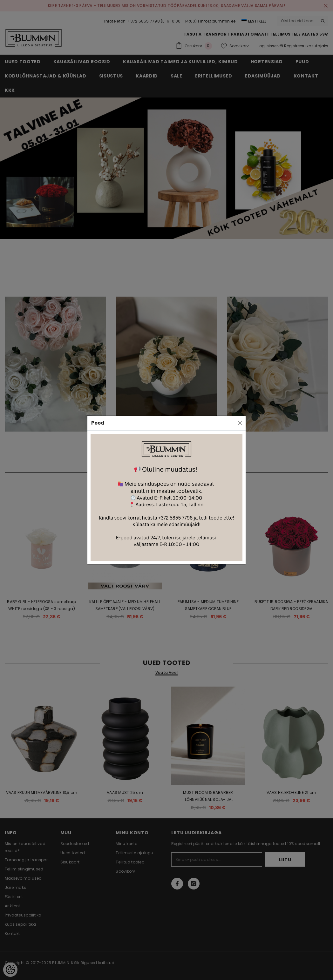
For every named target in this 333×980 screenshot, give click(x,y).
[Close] (240, 423)
